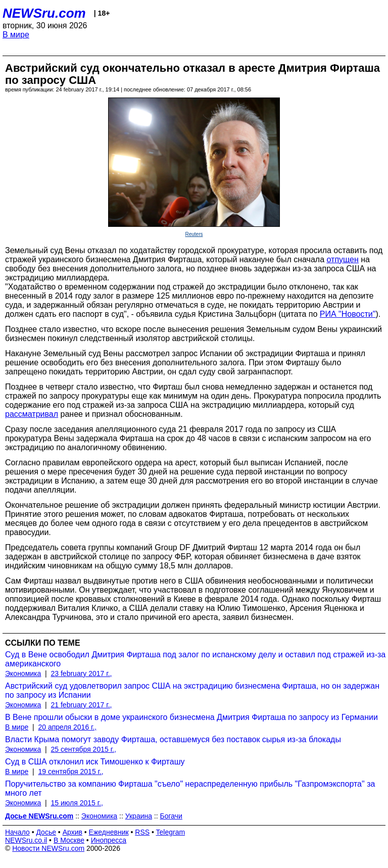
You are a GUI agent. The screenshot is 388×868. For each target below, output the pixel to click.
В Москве (69, 840)
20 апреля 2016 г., (67, 727)
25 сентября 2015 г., (84, 749)
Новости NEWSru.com (48, 848)
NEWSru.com (44, 13)
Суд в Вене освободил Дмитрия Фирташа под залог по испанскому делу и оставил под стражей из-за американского (195, 659)
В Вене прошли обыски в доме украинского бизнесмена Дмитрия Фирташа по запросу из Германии (191, 717)
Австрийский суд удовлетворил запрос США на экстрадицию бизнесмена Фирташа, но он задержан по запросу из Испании (192, 690)
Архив (72, 832)
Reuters (194, 234)
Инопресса (109, 840)
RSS (142, 832)
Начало (17, 832)
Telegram (171, 832)
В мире (16, 35)
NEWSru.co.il (26, 840)
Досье (46, 832)
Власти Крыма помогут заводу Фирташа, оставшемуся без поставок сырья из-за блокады (173, 739)
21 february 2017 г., (82, 705)
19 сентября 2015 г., (70, 771)
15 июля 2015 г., (77, 803)
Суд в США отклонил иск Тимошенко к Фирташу (95, 762)
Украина (139, 816)
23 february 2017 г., (82, 673)
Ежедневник (109, 832)
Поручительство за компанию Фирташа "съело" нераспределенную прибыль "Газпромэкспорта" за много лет (190, 788)
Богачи (171, 816)
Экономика (23, 673)
